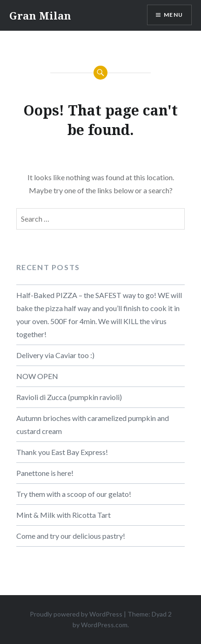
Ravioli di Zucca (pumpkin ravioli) (69, 397)
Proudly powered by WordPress (76, 614)
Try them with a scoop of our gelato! (74, 494)
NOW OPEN (37, 376)
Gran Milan (40, 15)
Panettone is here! (45, 473)
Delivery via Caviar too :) (55, 355)
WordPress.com (104, 625)
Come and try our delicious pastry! (71, 536)
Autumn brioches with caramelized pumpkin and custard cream (93, 424)
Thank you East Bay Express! (62, 452)
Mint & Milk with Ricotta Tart (64, 515)
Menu (173, 15)
